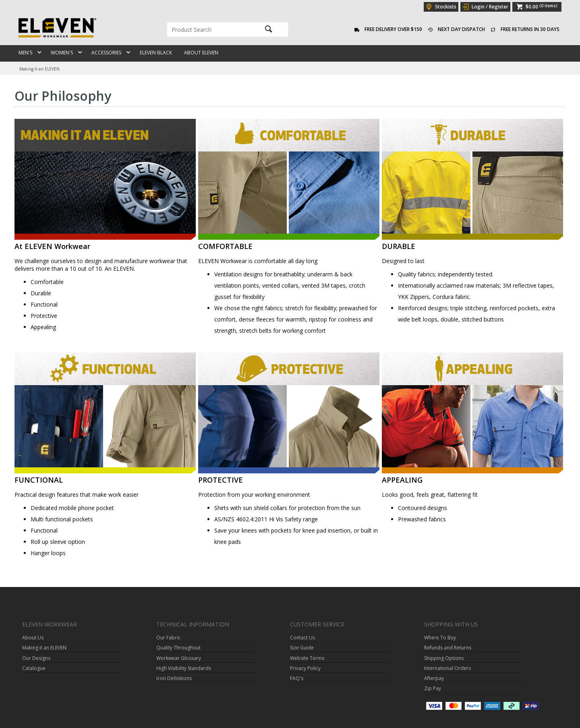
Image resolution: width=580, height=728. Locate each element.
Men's (25, 53)
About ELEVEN (201, 53)
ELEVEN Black (156, 53)
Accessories (106, 53)
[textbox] (209, 29)
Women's (62, 53)
